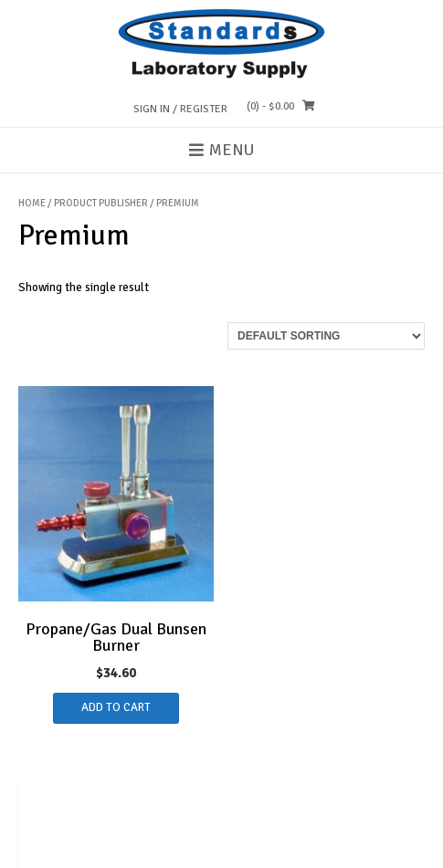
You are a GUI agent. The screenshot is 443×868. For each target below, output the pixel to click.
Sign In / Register (180, 109)
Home (32, 203)
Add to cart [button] (116, 707)
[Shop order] (326, 336)
